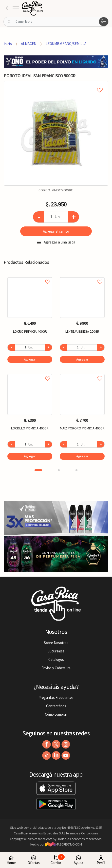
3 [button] (76, 470)
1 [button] (38, 470)
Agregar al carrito (56, 231)
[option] (56, 133)
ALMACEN (29, 44)
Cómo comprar (56, 714)
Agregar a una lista (56, 242)
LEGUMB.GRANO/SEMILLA (66, 44)
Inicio (8, 44)
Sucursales (56, 651)
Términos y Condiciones (82, 833)
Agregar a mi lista (56, 84)
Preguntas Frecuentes (56, 697)
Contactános (56, 706)
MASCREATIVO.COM (64, 844)
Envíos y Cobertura (56, 668)
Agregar (30, 359)
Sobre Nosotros (56, 643)
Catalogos (56, 659)
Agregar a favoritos (30, 276)
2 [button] (59, 470)
